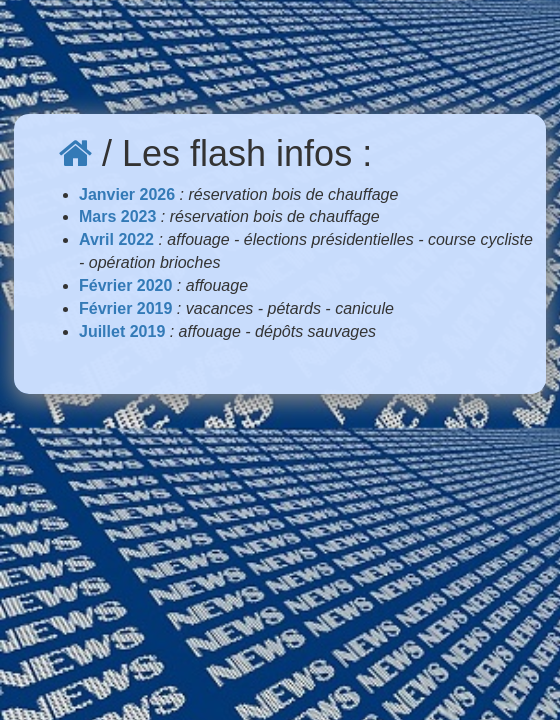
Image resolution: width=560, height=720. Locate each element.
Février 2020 (125, 285)
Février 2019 (125, 308)
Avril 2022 (116, 239)
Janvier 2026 (127, 194)
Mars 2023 (117, 216)
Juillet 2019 (122, 331)
